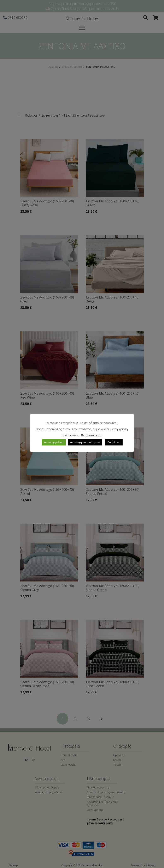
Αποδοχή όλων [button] (54, 442)
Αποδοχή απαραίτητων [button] (85, 442)
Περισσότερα (91, 435)
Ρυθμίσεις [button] (114, 442)
